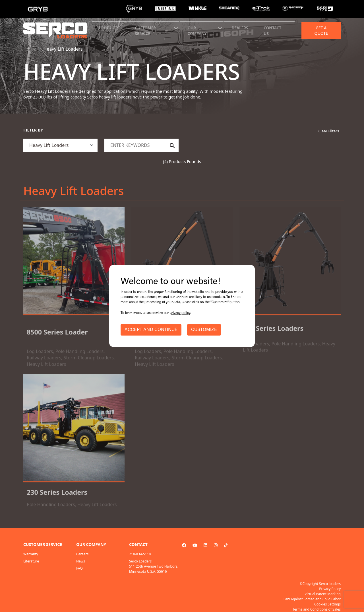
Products (109, 28)
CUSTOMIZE (204, 330)
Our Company (197, 31)
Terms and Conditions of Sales (317, 609)
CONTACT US (272, 31)
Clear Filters (329, 131)
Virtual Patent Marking (323, 594)
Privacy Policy (330, 589)
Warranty (31, 554)
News (81, 561)
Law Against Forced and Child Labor (312, 599)
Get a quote (321, 30)
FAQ (79, 568)
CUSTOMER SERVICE (145, 31)
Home (30, 49)
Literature (31, 561)
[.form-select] (60, 145)
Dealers (240, 28)
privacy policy (180, 313)
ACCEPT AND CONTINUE (151, 330)
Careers (82, 554)
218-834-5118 (140, 554)
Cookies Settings (327, 604)
